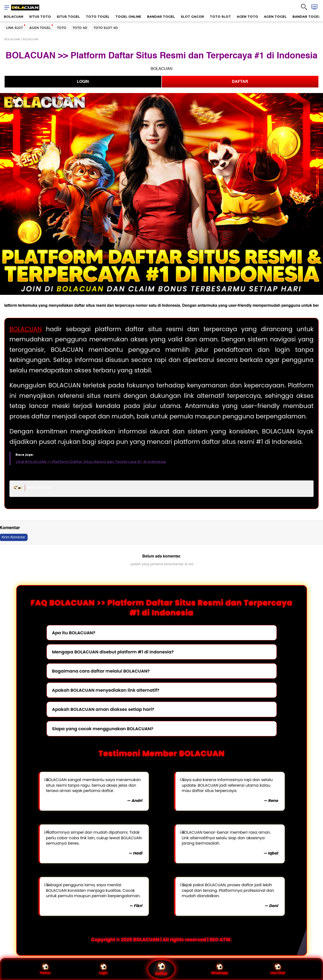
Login (103, 969)
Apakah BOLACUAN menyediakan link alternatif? (106, 690)
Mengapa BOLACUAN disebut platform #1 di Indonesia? (113, 652)
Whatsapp (220, 969)
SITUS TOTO (40, 16)
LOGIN (83, 82)
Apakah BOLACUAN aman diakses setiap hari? (103, 709)
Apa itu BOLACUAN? (74, 633)
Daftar (161, 969)
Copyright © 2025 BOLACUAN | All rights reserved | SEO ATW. (161, 940)
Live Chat (278, 969)
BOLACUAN (14, 16)
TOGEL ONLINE (128, 16)
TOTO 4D (80, 28)
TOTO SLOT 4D (106, 28)
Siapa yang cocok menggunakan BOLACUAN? (103, 729)
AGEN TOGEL (275, 16)
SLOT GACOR (192, 16)
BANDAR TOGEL (161, 16)
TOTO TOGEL (98, 16)
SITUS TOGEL (68, 16)
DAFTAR (240, 82)
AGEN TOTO (247, 16)
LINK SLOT (15, 28)
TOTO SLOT (220, 16)
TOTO (62, 28)
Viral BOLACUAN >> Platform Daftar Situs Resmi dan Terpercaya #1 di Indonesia (91, 462)
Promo (45, 969)
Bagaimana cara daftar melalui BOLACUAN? (101, 671)
